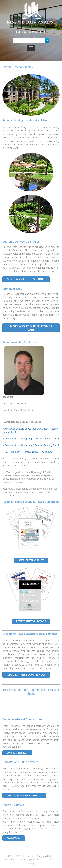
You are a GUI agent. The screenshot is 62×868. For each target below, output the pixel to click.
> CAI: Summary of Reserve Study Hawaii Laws (27, 452)
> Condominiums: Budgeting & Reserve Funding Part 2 (31, 445)
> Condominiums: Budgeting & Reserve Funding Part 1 (31, 439)
